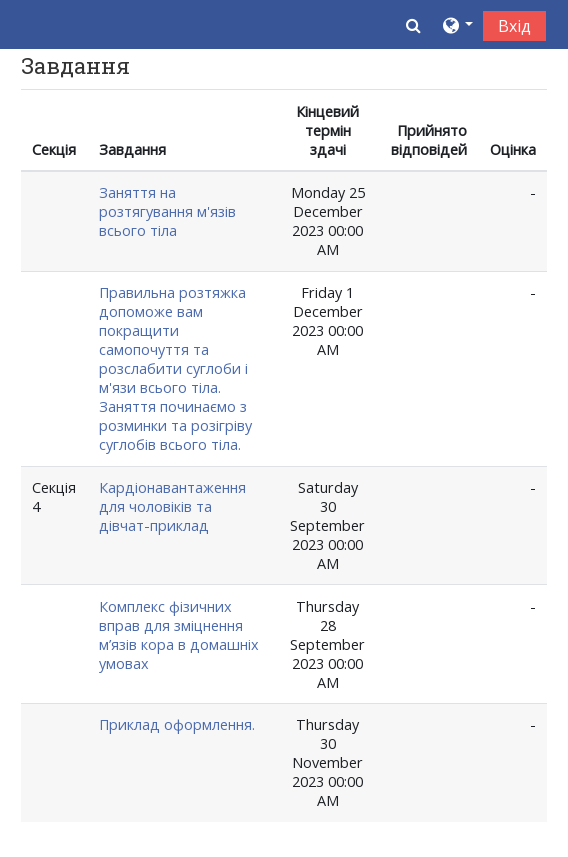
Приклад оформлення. (177, 724)
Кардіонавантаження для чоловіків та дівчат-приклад (172, 506)
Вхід (514, 26)
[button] (413, 25)
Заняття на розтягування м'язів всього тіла (167, 211)
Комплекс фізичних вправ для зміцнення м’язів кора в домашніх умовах (179, 635)
